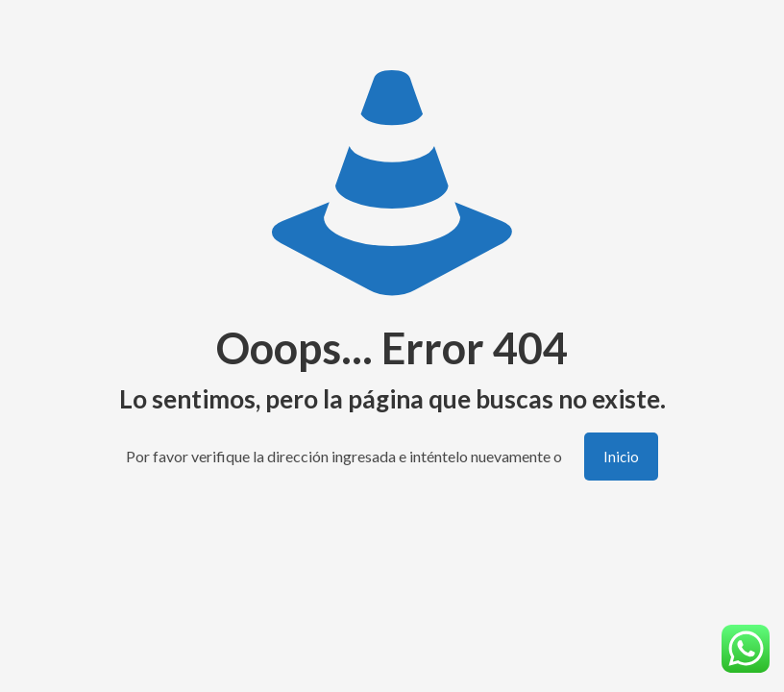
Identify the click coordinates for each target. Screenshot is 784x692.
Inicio (621, 457)
